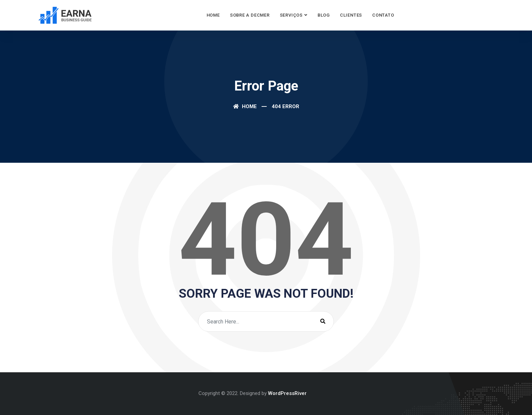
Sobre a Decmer (250, 15)
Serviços (291, 15)
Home (213, 15)
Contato (383, 15)
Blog (324, 15)
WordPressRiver (287, 393)
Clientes (351, 15)
